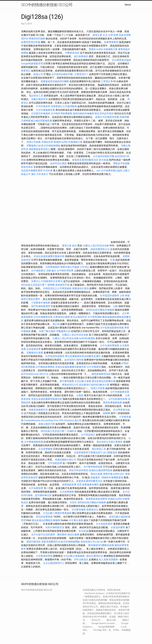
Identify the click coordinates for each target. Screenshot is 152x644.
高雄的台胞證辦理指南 (101, 470)
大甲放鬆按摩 (55, 463)
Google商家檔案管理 (32, 64)
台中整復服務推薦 (34, 442)
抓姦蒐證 (95, 477)
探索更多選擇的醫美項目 (85, 160)
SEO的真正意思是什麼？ (34, 285)
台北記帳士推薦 (83, 381)
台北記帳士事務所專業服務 (57, 513)
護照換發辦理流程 (101, 374)
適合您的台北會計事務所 (110, 442)
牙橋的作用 (47, 142)
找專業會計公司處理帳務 (64, 106)
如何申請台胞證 (58, 163)
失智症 (73, 502)
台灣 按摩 (113, 35)
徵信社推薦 (96, 474)
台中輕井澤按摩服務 (62, 113)
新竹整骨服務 (67, 381)
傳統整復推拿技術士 (39, 149)
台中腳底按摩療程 (45, 367)
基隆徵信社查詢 (80, 288)
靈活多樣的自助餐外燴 (104, 381)
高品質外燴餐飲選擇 (32, 171)
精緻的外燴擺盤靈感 (112, 477)
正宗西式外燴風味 (41, 113)
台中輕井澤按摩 (65, 271)
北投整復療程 (53, 267)
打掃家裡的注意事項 (52, 281)
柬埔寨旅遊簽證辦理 (96, 499)
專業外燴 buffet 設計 (114, 474)
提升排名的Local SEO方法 (35, 374)
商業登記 (26, 71)
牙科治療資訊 (81, 560)
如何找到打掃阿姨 (74, 360)
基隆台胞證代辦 (47, 424)
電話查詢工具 (36, 96)
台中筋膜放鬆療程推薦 (112, 328)
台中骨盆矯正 (88, 435)
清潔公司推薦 (34, 142)
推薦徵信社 (92, 510)
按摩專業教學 (111, 42)
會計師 (56, 324)
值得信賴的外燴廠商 (83, 113)
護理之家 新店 (69, 246)
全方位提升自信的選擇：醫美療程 (49, 535)
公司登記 (85, 267)
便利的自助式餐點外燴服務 (100, 310)
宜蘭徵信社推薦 (35, 353)
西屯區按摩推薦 (45, 517)
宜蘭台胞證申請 (39, 99)
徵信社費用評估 (95, 556)
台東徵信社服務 (61, 317)
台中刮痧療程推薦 (118, 399)
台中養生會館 (76, 520)
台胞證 (80, 395)
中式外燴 (48, 171)
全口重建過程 (110, 452)
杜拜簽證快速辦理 (110, 296)
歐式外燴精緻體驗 (51, 146)
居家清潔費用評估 (51, 542)
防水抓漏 (104, 160)
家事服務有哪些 (91, 485)
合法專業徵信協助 (121, 60)
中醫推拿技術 (72, 53)
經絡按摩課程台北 (100, 249)
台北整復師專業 (44, 556)
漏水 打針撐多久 (40, 174)
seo (98, 171)
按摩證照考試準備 (31, 42)
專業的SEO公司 (70, 385)
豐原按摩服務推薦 (113, 403)
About (128, 5)
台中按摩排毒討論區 (112, 171)
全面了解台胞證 (47, 331)
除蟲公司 (38, 74)
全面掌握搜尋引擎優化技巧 (88, 452)
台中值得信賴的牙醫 (62, 74)
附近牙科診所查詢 (104, 113)
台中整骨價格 (95, 317)
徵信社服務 (73, 535)
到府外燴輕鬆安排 (55, 527)
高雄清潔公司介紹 (90, 542)
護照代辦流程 (34, 542)
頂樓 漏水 (51, 271)
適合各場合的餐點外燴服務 (46, 520)
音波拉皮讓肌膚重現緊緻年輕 (49, 256)
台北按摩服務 (45, 449)
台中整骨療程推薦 (93, 467)
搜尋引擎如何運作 (31, 299)
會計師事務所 (81, 56)
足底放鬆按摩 (34, 349)
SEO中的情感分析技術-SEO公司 (47, 5)
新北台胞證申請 (79, 317)
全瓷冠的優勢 (118, 527)
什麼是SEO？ (81, 74)
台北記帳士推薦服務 (74, 556)
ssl (102, 542)
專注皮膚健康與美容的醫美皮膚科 (83, 356)
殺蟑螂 (51, 285)
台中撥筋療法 (38, 271)
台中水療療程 (94, 367)
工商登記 (106, 81)
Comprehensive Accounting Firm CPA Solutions (49, 420)
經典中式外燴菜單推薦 (107, 117)
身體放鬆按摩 (69, 485)
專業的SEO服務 (37, 39)
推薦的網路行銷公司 (66, 460)
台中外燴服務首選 (45, 110)
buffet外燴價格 (87, 338)
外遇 (113, 260)
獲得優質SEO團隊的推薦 (101, 545)
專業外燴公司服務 (70, 267)
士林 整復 (125, 296)
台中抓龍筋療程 (104, 524)
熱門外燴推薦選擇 (41, 306)
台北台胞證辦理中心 (54, 563)
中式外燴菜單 (43, 106)
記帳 (115, 306)
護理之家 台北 (100, 35)
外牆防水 (72, 431)
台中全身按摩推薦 (110, 345)
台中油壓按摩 (36, 488)
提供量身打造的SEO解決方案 (94, 385)
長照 (79, 485)
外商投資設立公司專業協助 (57, 288)
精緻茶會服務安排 (38, 410)
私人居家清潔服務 (108, 560)
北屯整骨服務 (79, 510)
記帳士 (126, 171)
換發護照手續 (62, 285)
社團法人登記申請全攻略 (96, 246)
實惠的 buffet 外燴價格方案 (103, 49)
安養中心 (36, 281)
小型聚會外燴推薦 (41, 303)
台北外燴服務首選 (43, 317)
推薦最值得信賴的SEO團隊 (55, 81)
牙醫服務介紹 (34, 146)
